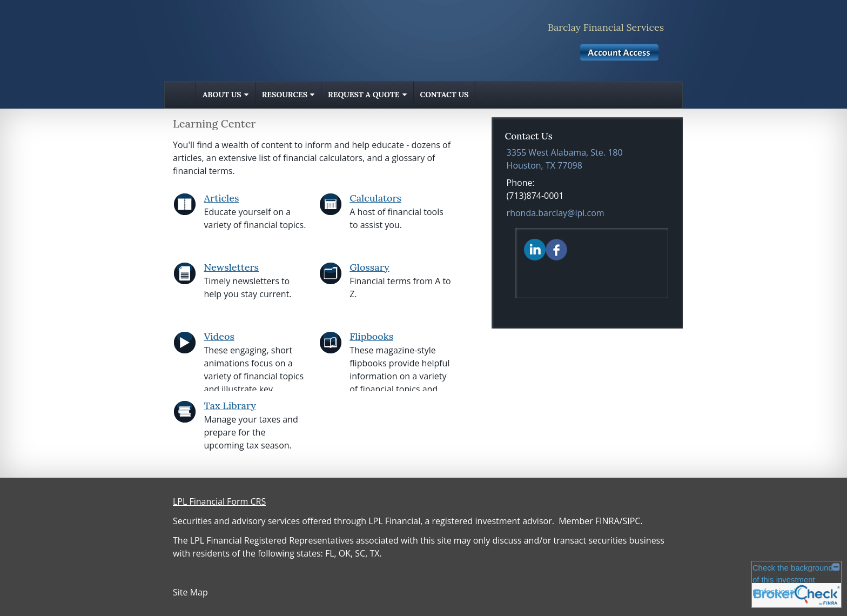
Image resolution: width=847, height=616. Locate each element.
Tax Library (230, 406)
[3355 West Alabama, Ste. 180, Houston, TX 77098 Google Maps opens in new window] (565, 159)
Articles (222, 198)
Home (180, 95)
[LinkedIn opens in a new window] (535, 249)
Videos (219, 336)
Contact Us (445, 95)
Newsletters (232, 267)
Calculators (375, 198)
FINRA (607, 521)
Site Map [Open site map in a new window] (190, 592)
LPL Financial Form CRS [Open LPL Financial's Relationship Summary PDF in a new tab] (219, 501)
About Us (222, 95)
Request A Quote (364, 95)
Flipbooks (371, 336)
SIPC (631, 521)
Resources (285, 95)
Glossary (369, 267)
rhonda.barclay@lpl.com (556, 213)
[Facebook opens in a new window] (556, 249)
